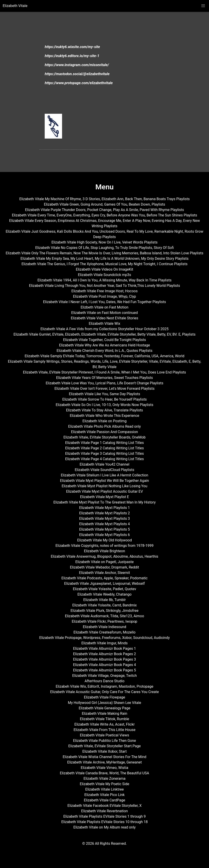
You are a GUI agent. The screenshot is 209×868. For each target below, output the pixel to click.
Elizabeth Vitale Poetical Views (104, 735)
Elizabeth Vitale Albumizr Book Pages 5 (104, 670)
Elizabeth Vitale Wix (104, 324)
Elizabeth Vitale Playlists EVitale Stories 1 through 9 (104, 816)
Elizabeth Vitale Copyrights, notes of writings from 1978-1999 (104, 546)
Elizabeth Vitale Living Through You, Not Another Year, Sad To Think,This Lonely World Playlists (104, 286)
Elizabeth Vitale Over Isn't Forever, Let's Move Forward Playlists (104, 389)
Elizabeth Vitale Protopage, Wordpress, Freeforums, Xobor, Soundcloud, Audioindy (104, 638)
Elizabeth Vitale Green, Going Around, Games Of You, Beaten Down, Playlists (105, 204)
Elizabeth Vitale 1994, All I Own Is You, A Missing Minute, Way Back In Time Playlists (104, 280)
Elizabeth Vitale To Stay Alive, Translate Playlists (105, 410)
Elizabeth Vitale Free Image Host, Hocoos (104, 291)
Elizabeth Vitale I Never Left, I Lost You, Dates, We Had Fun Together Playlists (104, 302)
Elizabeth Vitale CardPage (105, 800)
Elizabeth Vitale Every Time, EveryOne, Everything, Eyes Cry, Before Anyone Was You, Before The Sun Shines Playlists (105, 215)
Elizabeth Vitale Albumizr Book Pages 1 (104, 649)
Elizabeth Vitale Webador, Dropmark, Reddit (104, 567)
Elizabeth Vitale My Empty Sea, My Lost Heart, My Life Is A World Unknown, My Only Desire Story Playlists (105, 259)
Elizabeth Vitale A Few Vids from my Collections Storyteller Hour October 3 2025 (104, 329)
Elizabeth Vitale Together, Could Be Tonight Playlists (104, 340)
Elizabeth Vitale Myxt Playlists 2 (105, 513)
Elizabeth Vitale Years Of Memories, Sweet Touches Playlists (104, 378)
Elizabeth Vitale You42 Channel (104, 464)
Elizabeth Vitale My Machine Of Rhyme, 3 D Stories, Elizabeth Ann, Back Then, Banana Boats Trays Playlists (104, 199)
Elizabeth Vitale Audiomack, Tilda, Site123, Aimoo (105, 616)
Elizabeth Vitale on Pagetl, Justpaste (105, 562)
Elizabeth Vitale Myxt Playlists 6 (105, 535)
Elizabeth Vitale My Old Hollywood (104, 540)
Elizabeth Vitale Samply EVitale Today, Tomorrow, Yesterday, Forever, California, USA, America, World (104, 356)
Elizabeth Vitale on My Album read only (104, 827)
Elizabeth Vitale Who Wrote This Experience (104, 416)
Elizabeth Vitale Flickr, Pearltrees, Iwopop (104, 621)
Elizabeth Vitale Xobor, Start (105, 751)
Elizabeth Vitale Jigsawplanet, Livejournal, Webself (104, 584)
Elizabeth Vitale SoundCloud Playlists (104, 470)
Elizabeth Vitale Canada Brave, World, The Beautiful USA (104, 773)
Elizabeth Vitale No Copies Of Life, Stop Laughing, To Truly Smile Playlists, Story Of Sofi (104, 248)
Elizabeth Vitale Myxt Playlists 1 (105, 508)
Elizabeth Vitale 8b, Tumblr (104, 600)
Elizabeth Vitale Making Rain (104, 714)
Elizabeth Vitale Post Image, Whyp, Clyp (104, 296)
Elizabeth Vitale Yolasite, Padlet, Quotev (104, 589)
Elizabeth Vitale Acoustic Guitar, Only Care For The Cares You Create (104, 692)
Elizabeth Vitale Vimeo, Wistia (104, 768)
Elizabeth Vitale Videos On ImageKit (104, 269)
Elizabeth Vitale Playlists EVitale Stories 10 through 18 (104, 822)
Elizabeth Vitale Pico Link (104, 795)
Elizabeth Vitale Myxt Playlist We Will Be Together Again (104, 481)
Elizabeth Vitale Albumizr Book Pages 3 (104, 659)
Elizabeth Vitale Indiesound (104, 627)
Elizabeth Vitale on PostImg (104, 421)
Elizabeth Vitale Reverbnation (105, 811)
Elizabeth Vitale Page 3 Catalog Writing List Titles (105, 454)
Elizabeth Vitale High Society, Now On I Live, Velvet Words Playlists (104, 242)
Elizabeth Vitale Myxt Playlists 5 (105, 529)
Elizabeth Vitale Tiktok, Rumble (104, 719)
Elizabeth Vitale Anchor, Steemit (104, 573)
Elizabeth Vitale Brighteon (104, 551)
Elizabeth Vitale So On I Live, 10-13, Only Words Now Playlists (104, 405)
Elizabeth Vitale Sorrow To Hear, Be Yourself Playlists (104, 399)
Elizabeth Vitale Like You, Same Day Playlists (104, 394)
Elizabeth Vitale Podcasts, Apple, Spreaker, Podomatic (104, 578)
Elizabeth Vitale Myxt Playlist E (105, 497)
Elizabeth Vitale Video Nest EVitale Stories (105, 318)
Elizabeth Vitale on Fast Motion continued (105, 313)
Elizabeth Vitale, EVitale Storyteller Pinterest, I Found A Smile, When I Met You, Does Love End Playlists (104, 372)
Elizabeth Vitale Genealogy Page (104, 708)
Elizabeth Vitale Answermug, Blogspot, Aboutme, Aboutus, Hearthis (104, 556)
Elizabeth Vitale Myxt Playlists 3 (105, 519)
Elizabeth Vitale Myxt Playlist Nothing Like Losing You (104, 486)
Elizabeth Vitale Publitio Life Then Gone (104, 741)
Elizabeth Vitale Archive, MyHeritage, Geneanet (105, 762)
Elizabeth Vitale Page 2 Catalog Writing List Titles (105, 448)
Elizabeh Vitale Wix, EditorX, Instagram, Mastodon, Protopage (104, 686)
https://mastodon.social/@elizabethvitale (77, 74)
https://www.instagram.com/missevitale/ (77, 65)
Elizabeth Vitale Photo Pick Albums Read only (104, 426)
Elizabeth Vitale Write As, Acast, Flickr (105, 724)
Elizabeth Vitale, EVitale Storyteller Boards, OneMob (104, 437)
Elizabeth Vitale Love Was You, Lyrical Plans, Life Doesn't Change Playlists (104, 383)
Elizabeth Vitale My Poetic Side (105, 784)
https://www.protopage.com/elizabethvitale (79, 83)
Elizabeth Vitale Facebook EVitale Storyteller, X (105, 806)
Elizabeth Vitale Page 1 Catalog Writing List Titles (105, 443)
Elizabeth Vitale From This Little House (104, 730)
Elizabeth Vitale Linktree (104, 789)
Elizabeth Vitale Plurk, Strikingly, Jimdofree (104, 611)
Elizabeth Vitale (15, 6)
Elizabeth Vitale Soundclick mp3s (104, 275)
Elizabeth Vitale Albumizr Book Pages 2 (104, 654)
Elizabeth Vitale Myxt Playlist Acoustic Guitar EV (104, 491)
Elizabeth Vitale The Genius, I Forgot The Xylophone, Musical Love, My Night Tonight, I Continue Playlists (104, 264)
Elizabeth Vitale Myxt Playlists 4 (105, 524)
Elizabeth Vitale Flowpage (104, 697)
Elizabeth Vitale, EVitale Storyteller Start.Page (104, 746)
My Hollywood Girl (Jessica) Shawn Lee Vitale (104, 703)
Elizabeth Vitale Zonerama (104, 779)
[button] (203, 6)
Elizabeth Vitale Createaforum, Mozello (105, 632)
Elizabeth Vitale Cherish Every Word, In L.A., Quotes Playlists (104, 351)
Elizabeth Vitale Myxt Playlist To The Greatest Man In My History (104, 502)
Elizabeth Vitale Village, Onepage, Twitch (104, 676)
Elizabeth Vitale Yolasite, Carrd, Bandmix (104, 605)
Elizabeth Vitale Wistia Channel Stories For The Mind (105, 757)
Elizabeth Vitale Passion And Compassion (104, 432)
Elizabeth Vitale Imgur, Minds (104, 643)
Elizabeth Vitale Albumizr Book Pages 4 (104, 665)
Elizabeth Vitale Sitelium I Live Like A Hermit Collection (104, 475)
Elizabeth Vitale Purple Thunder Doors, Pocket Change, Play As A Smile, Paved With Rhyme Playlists (104, 210)
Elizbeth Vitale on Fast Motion (104, 307)
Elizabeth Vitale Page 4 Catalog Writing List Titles (105, 459)
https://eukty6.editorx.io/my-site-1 (72, 56)
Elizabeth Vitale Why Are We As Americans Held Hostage (105, 345)
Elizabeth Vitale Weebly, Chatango (104, 594)
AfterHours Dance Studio (105, 681)
